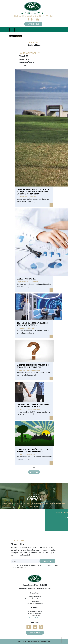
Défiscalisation (35, 601)
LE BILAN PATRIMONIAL (26, 279)
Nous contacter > (35, 618)
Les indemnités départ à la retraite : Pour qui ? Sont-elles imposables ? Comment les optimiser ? (33, 192)
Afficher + (34, 472)
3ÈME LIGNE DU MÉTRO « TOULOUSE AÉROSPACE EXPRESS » (32, 324)
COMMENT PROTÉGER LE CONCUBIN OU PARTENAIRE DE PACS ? (33, 406)
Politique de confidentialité (41, 641)
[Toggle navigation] (12, 30)
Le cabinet (34, 282)
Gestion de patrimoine (35, 603)
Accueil (12, 36)
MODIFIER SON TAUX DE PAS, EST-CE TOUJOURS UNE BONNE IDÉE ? (33, 366)
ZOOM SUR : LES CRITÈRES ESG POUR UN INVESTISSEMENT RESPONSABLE (34, 450)
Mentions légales (24, 641)
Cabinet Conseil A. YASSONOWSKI (33, 16)
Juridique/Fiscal (34, 370)
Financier (32, 197)
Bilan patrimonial (35, 597)
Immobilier (31, 328)
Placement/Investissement (35, 599)
